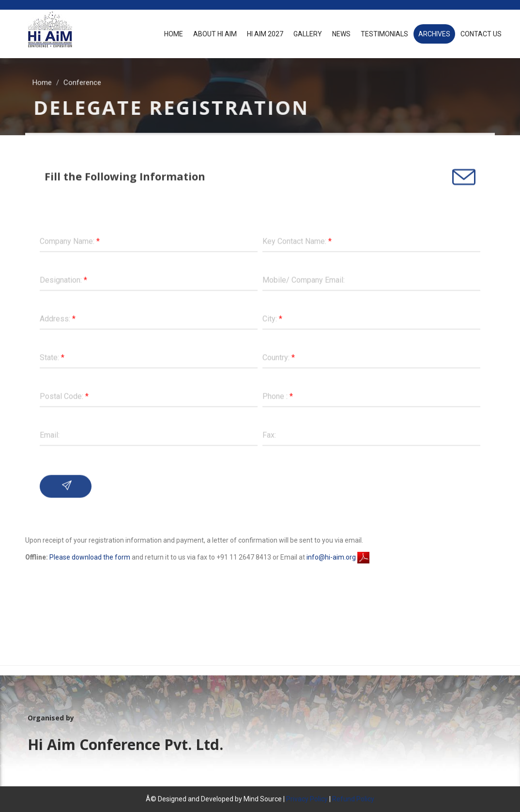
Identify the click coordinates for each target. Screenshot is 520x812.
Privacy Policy (307, 799)
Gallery (308, 34)
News (341, 34)
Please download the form (90, 557)
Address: (58, 318)
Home (174, 34)
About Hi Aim (215, 34)
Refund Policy (353, 799)
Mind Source (263, 799)
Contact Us (481, 34)
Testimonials (384, 34)
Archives (434, 34)
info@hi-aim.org (331, 557)
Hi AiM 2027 (265, 34)
